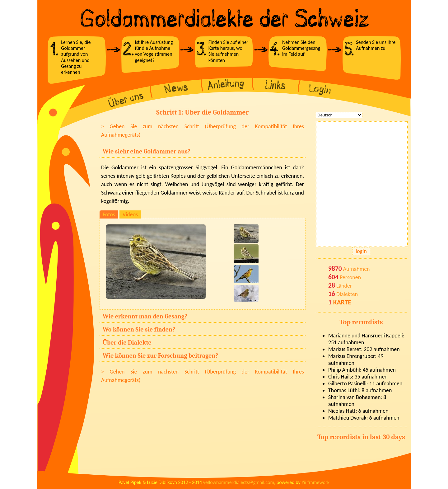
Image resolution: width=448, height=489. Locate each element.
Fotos (109, 214)
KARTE (342, 302)
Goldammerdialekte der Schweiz (224, 18)
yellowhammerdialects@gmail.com (239, 482)
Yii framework (315, 482)
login (361, 251)
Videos (130, 214)
